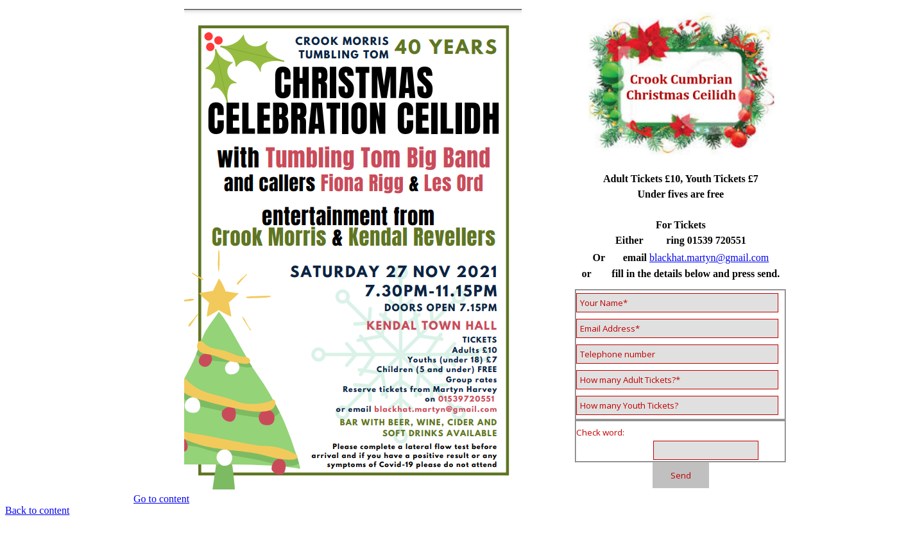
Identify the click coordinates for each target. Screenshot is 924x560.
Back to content (37, 510)
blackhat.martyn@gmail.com (709, 258)
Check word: (600, 432)
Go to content (161, 499)
